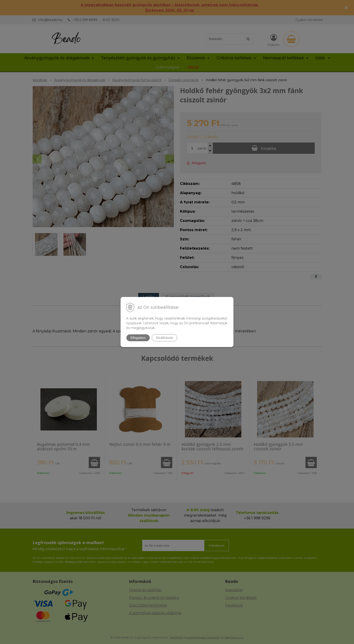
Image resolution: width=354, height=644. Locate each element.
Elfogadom (138, 338)
